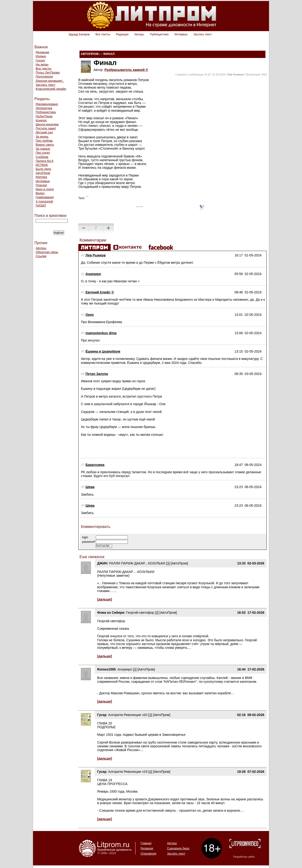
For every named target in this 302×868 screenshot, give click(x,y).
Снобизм (42, 157)
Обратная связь (47, 252)
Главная (146, 843)
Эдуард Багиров (79, 34)
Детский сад (44, 132)
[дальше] (105, 599)
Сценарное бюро (178, 848)
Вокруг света (45, 145)
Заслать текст (203, 34)
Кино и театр (45, 189)
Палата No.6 (44, 161)
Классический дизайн (51, 89)
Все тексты (103, 34)
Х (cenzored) (44, 201)
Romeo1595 (107, 669)
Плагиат (41, 185)
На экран (42, 64)
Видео (40, 193)
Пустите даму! (46, 128)
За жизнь (42, 137)
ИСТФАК (42, 165)
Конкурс (41, 120)
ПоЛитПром (44, 116)
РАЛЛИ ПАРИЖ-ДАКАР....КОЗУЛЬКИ (137, 563)
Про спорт (43, 153)
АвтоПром (43, 173)
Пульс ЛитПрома (48, 72)
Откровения (148, 854)
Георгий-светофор (140, 613)
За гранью (43, 149)
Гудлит (40, 60)
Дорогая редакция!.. (50, 81)
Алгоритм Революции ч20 (128, 715)
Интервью (181, 34)
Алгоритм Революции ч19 (128, 772)
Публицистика (159, 34)
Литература (44, 108)
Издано (41, 56)
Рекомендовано (47, 104)
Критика (41, 177)
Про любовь (44, 141)
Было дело (43, 169)
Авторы (139, 34)
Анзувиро (125, 669)
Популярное (44, 76)
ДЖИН (102, 563)
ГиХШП (41, 205)
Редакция (122, 34)
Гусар (102, 715)
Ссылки (41, 256)
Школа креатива (47, 124)
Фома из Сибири (111, 613)
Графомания (45, 197)
